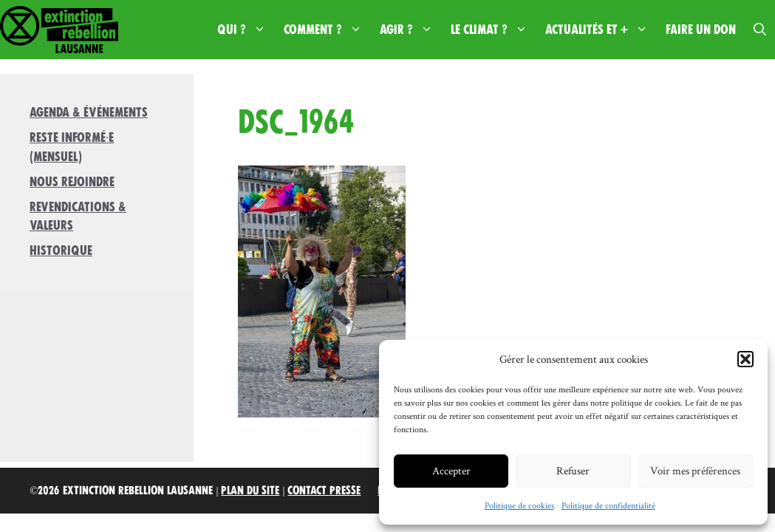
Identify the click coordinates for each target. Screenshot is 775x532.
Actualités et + (601, 30)
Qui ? (246, 30)
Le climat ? (494, 30)
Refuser (573, 470)
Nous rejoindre (72, 182)
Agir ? (411, 30)
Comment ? (327, 30)
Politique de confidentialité (608, 505)
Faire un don (701, 30)
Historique (61, 250)
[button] (745, 359)
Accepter (451, 470)
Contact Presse (324, 491)
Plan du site (250, 491)
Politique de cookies (519, 505)
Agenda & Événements (89, 112)
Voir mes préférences (695, 470)
